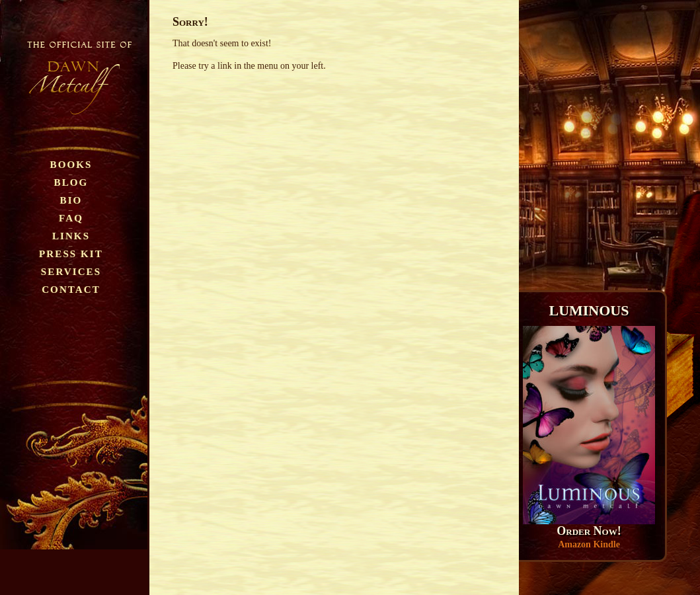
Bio (71, 200)
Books (71, 164)
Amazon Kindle (589, 544)
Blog (71, 182)
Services (71, 271)
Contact (71, 289)
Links (71, 236)
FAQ (71, 218)
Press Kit (71, 254)
